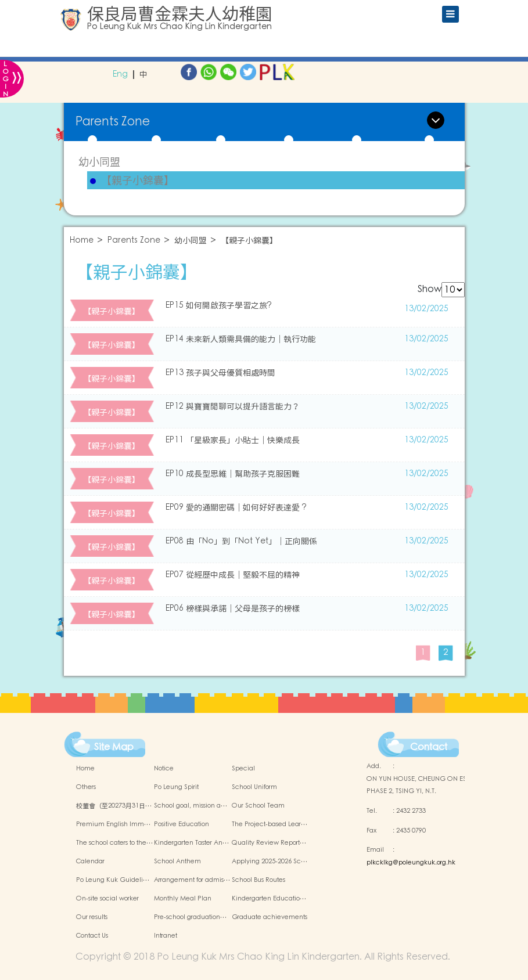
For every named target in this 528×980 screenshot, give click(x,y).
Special (243, 769)
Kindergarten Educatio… (269, 899)
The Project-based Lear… (270, 824)
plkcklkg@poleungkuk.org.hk (411, 863)
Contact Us (92, 936)
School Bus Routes (258, 880)
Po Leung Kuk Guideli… (113, 880)
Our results (92, 917)
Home (82, 241)
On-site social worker (107, 899)
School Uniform (254, 787)
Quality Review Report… (269, 843)
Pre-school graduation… (190, 917)
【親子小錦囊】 (138, 181)
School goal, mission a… (191, 806)
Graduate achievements (270, 917)
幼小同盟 (99, 162)
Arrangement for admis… (192, 880)
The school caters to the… (114, 843)
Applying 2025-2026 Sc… (270, 862)
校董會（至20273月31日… (114, 806)
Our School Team (258, 806)
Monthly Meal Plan (183, 899)
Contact (429, 747)
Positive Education (182, 824)
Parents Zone (134, 241)
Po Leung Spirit (176, 787)
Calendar (90, 862)
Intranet (166, 936)
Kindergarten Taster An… (191, 843)
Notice (164, 769)
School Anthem (177, 862)
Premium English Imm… (113, 824)
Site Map (114, 747)
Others (86, 787)
